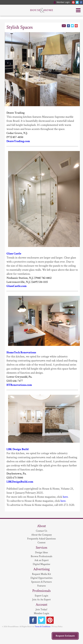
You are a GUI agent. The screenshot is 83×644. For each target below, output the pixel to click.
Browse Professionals (41, 556)
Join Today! (41, 609)
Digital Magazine (41, 564)
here (65, 497)
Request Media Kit (41, 574)
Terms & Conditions (43, 627)
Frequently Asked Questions (41, 539)
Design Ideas (41, 552)
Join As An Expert (42, 600)
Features (41, 586)
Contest (41, 543)
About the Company (41, 535)
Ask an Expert (41, 560)
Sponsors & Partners (42, 582)
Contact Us (42, 531)
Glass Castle (14, 254)
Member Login (41, 613)
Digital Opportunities (41, 578)
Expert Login (41, 596)
